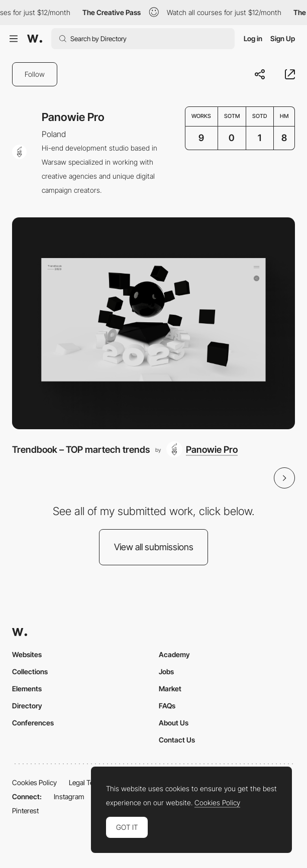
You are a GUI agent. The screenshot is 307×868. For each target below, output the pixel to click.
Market (170, 689)
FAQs (167, 706)
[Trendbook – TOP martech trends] (153, 323)
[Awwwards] (35, 39)
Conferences (33, 723)
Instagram (69, 796)
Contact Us (177, 740)
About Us (174, 723)
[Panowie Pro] (202, 449)
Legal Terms (87, 782)
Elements (27, 689)
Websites (27, 654)
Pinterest (25, 811)
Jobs (166, 671)
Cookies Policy (34, 782)
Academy (174, 654)
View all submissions (154, 547)
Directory (27, 706)
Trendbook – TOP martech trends (81, 449)
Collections (30, 671)
